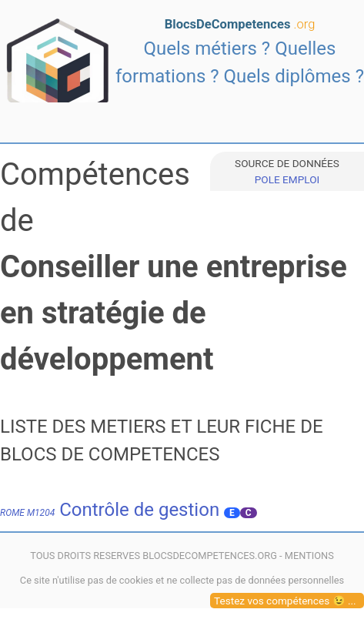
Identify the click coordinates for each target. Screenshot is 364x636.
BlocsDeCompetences (240, 24)
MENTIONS (309, 556)
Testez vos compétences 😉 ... (285, 601)
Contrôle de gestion (110, 510)
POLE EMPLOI (287, 179)
